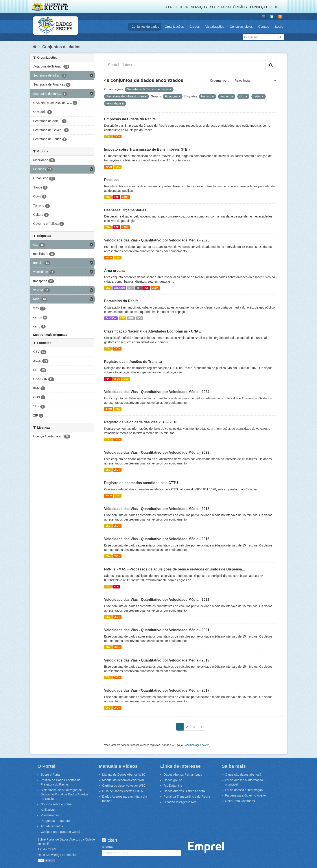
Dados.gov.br (173, 780)
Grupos (195, 27)
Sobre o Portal (51, 775)
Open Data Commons (240, 801)
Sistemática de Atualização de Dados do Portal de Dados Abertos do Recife (65, 794)
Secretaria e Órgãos (229, 7)
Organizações (174, 27)
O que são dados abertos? (243, 775)
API (174, 745)
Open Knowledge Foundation (57, 855)
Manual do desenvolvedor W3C (124, 780)
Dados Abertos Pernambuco (183, 775)
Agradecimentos (52, 826)
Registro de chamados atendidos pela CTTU (141, 483)
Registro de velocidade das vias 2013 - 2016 (141, 422)
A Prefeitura (177, 7)
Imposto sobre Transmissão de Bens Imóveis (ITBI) (147, 149)
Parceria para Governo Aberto (245, 795)
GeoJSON (119, 288)
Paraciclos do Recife (121, 301)
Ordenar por (219, 80)
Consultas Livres (241, 27)
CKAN (109, 840)
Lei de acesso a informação (244, 790)
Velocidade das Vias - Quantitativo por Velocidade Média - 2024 (157, 392)
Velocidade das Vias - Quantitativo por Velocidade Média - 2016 (157, 539)
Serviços (199, 7)
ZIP (138, 288)
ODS (139, 318)
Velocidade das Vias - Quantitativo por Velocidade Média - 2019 (157, 660)
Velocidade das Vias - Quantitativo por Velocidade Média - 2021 (157, 630)
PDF (116, 197)
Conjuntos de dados (145, 27)
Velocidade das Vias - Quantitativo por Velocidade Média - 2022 (157, 600)
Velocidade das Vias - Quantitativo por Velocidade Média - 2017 (157, 690)
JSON (117, 136)
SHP (131, 288)
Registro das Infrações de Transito (133, 362)
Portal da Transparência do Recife (187, 797)
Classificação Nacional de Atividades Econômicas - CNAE (153, 331)
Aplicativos (48, 810)
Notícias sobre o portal (56, 804)
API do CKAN (47, 849)
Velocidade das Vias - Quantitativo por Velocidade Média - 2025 (157, 240)
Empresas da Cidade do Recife (130, 119)
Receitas (111, 180)
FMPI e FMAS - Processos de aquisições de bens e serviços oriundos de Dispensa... (174, 569)
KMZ (131, 318)
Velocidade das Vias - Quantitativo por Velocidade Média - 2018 (157, 509)
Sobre (279, 27)
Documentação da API (196, 745)
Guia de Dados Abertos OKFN (123, 791)
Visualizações (215, 27)
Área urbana (114, 271)
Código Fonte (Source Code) (60, 832)
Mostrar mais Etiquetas (50, 335)
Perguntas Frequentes (56, 821)
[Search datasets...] (185, 65)
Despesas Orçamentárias (125, 210)
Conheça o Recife (265, 7)
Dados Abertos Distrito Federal (185, 791)
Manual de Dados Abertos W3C (124, 775)
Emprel (206, 847)
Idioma (107, 847)
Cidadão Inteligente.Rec (180, 802)
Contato (264, 27)
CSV (108, 136)
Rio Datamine (173, 786)
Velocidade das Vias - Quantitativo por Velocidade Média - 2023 (157, 452)
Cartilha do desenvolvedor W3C (124, 786)
